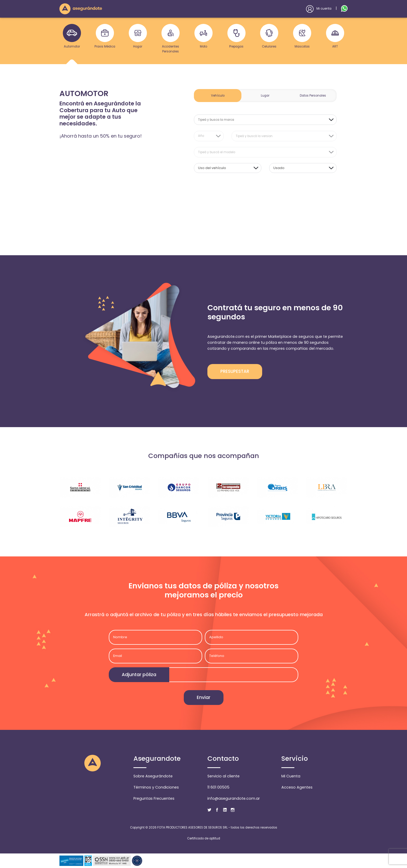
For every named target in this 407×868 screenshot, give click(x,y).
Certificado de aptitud (204, 838)
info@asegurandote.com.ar (234, 798)
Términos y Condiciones (156, 787)
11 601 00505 (218, 787)
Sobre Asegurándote (153, 776)
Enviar (204, 697)
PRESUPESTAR (235, 371)
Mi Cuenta (291, 776)
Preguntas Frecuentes (154, 798)
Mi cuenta (319, 9)
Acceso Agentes (297, 787)
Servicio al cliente (223, 776)
